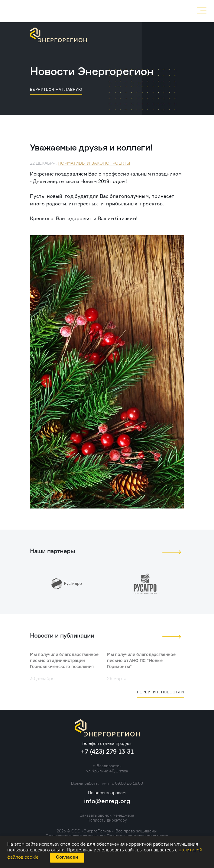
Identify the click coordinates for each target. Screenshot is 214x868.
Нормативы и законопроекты (94, 163)
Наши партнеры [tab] (52, 551)
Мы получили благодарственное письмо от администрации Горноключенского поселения (64, 661)
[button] (172, 552)
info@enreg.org (107, 801)
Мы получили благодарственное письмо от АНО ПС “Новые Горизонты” (141, 661)
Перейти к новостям (160, 692)
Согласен (67, 857)
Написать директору (107, 820)
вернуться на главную (56, 89)
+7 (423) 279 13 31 (144, 11)
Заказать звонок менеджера (107, 815)
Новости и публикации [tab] (62, 636)
